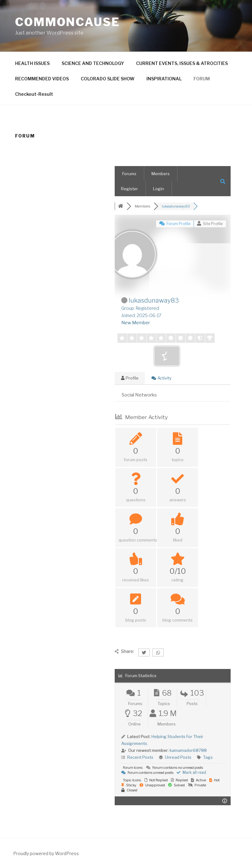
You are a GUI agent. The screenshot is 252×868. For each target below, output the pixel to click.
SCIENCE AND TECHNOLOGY (93, 63)
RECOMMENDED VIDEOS (42, 79)
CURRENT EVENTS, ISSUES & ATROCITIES (182, 63)
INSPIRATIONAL (164, 79)
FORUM (202, 79)
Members (161, 174)
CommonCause (68, 22)
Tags (208, 757)
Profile (130, 378)
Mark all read (191, 772)
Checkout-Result (34, 94)
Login (159, 189)
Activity (162, 378)
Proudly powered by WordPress (46, 853)
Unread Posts (178, 757)
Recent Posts (140, 757)
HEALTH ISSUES (32, 63)
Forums (129, 174)
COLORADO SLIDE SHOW (108, 79)
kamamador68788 (188, 750)
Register (129, 189)
